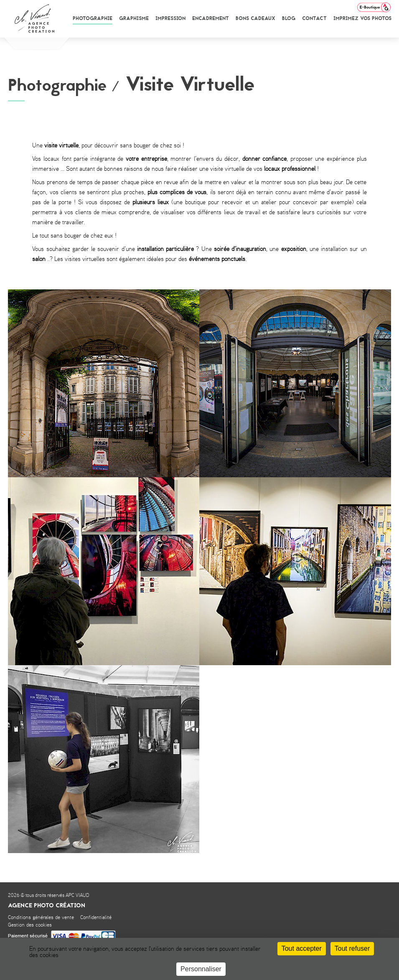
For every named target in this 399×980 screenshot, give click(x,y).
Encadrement (211, 18)
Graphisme (134, 18)
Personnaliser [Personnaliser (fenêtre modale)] (201, 969)
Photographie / (64, 85)
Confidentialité (96, 918)
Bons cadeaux (255, 18)
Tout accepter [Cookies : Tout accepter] (302, 948)
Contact (314, 18)
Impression (170, 18)
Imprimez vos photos (362, 18)
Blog (289, 18)
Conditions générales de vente (41, 918)
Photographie (93, 18)
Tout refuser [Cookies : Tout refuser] (352, 948)
